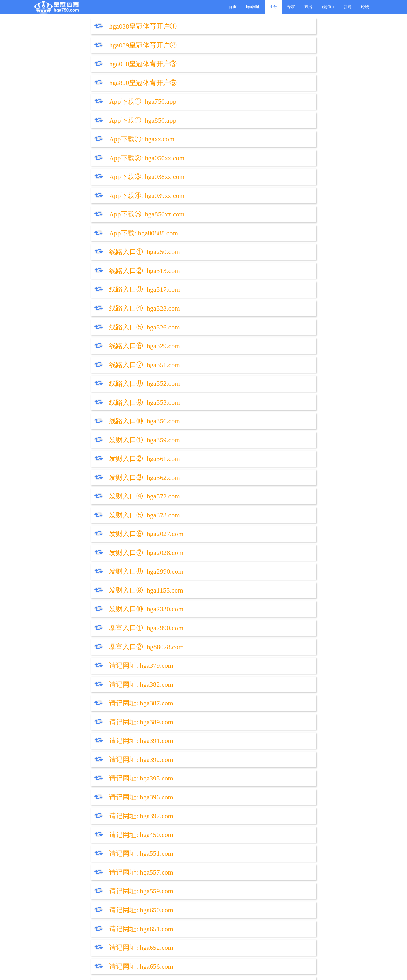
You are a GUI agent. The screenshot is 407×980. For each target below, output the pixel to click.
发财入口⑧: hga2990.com (260, 304)
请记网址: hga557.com (255, 462)
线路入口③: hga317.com (89, 165)
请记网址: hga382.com (255, 363)
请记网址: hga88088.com (89, 660)
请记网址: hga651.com (86, 502)
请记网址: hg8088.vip (84, 640)
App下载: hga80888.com (258, 126)
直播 (308, 7)
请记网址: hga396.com (255, 422)
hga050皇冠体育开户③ (87, 47)
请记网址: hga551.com (86, 462)
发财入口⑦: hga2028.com (91, 304)
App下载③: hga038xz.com (91, 106)
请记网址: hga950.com (255, 561)
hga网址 (253, 7)
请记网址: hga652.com (255, 502)
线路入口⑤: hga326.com (89, 185)
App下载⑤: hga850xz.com (91, 126)
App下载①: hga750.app (87, 66)
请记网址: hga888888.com (91, 680)
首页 (233, 7)
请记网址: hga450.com (255, 442)
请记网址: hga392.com (255, 403)
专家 (291, 7)
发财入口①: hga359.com (89, 244)
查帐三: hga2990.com (254, 699)
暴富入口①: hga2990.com (91, 343)
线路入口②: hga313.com (259, 146)
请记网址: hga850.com (86, 561)
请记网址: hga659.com (86, 541)
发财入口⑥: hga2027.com (260, 284)
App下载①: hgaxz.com (86, 86)
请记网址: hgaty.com (83, 600)
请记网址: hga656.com (86, 521)
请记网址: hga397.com (86, 442)
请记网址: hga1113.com (257, 640)
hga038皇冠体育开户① (87, 27)
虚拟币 (328, 7)
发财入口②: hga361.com (259, 244)
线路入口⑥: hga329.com (259, 185)
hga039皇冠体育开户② (257, 27)
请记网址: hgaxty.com (85, 620)
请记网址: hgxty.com (253, 600)
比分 (273, 7)
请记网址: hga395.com (86, 422)
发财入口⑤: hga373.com (89, 284)
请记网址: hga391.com (86, 403)
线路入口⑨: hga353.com (89, 225)
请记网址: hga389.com (255, 383)
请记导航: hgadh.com (254, 719)
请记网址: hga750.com (255, 541)
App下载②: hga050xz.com (261, 86)
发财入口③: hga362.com (89, 264)
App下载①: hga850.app (257, 66)
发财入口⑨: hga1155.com (91, 324)
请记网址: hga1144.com (257, 620)
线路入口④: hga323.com (259, 165)
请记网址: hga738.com (86, 581)
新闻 (347, 7)
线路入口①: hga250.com (89, 146)
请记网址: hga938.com (255, 581)
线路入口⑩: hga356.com (259, 225)
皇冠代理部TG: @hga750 (175, 739)
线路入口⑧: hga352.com (259, 205)
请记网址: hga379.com (86, 363)
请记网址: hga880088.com (260, 660)
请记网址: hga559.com (86, 482)
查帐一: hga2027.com (254, 680)
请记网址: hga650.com (255, 482)
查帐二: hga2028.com (84, 699)
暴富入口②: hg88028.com (261, 343)
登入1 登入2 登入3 (81, 719)
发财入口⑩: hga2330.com (260, 324)
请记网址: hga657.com (255, 521)
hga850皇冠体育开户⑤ (257, 47)
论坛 (365, 7)
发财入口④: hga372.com (259, 264)
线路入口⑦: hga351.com (89, 205)
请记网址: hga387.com (86, 383)
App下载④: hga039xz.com (261, 106)
